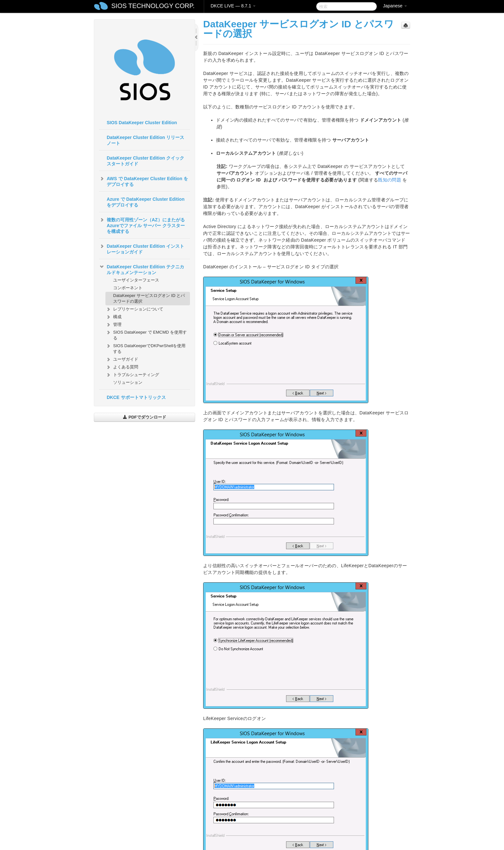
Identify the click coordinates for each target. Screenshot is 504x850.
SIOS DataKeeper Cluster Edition (142, 123)
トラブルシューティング (132, 375)
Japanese (395, 6)
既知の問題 (390, 180)
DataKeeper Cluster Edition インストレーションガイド (142, 248)
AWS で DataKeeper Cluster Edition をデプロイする (144, 181)
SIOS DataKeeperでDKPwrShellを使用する (145, 348)
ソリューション (128, 382)
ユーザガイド (122, 359)
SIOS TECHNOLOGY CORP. (153, 6)
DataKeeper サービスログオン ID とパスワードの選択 (149, 298)
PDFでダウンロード (144, 417)
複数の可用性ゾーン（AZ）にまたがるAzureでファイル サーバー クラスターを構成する (142, 225)
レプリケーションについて (134, 309)
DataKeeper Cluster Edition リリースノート (145, 140)
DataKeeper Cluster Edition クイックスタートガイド (145, 161)
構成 (113, 317)
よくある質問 (122, 367)
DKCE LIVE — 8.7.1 (233, 6)
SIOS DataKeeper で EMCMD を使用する (146, 334)
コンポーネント (128, 288)
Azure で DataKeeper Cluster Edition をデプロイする (146, 202)
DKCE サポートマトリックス (136, 397)
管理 (113, 325)
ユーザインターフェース (136, 280)
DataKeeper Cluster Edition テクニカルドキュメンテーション (142, 269)
